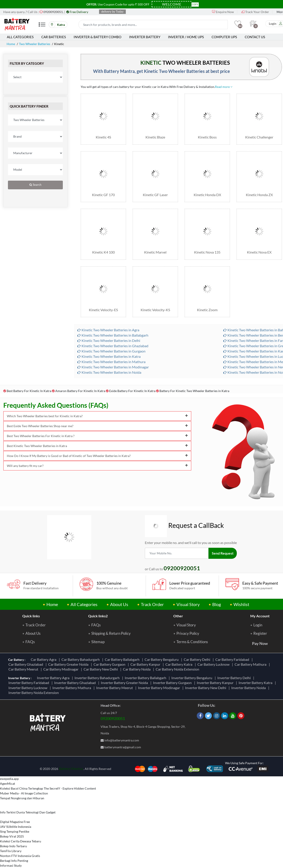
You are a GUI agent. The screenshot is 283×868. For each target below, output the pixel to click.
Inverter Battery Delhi (235, 678)
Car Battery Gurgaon (110, 664)
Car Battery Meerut (24, 669)
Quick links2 (98, 616)
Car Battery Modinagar (62, 669)
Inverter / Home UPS (186, 37)
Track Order (152, 604)
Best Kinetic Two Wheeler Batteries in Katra (97, 446)
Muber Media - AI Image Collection (24, 793)
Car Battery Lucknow (214, 664)
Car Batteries (54, 37)
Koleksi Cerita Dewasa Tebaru (21, 841)
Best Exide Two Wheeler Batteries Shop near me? (97, 426)
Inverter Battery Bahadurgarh (98, 678)
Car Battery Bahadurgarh (81, 659)
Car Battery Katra (180, 664)
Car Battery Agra (44, 659)
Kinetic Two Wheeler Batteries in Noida (109, 372)
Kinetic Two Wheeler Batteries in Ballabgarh (113, 335)
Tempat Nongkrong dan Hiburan (22, 798)
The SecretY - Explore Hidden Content (70, 788)
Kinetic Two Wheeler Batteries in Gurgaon (111, 351)
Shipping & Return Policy (111, 633)
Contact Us (255, 37)
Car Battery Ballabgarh (123, 659)
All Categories (20, 37)
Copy (195, 4)
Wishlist (241, 604)
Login (258, 625)
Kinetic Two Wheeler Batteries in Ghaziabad (113, 346)
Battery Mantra (71, 769)
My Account (260, 616)
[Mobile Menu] (42, 26)
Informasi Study (11, 865)
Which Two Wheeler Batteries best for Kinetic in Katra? (97, 416)
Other (178, 616)
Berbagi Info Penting (14, 861)
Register (260, 633)
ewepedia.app (9, 779)
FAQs (30, 642)
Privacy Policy (188, 633)
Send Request (223, 553)
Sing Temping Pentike (15, 831)
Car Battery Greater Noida (69, 664)
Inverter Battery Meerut (115, 688)
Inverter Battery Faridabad (29, 683)
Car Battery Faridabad (233, 659)
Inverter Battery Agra (54, 678)
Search (35, 185)
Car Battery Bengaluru (162, 659)
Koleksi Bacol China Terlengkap (22, 788)
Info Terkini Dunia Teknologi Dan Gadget (28, 812)
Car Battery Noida (137, 669)
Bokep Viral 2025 (12, 836)
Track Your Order (255, 12)
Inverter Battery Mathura (72, 688)
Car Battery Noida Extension (178, 669)
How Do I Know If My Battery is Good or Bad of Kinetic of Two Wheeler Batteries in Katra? (97, 456)
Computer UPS (224, 37)
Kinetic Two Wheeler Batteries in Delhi (109, 340)
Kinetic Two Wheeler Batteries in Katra (109, 356)
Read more (224, 87)
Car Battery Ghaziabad (26, 664)
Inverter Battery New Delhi (206, 688)
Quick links (31, 616)
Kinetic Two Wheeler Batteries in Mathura (111, 362)
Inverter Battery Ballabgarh (146, 678)
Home (11, 44)
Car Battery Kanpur (146, 664)
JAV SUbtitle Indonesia (16, 827)
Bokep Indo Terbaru (13, 846)
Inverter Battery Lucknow (29, 688)
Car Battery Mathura (251, 664)
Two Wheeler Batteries (35, 44)
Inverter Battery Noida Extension (34, 693)
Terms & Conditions (192, 642)
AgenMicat (8, 784)
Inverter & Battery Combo (98, 37)
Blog (217, 604)
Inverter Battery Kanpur (216, 683)
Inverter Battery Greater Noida (125, 683)
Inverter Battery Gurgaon (173, 683)
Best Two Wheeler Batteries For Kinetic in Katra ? (97, 436)
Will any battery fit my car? (97, 466)
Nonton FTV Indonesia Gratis (20, 856)
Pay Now (260, 643)
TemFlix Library (11, 851)
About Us (119, 604)
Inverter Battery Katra (256, 683)
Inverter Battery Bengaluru (192, 678)
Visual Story (188, 604)
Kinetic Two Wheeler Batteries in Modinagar (113, 367)
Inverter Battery (145, 37)
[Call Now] (53, 12)
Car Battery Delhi (198, 659)
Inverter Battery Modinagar (160, 688)
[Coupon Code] (172, 4)
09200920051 (113, 718)
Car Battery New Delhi (101, 669)
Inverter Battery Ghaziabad (76, 683)
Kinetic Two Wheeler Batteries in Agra (108, 330)
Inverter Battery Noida (249, 688)
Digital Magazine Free (15, 822)
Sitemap (98, 642)
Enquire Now (223, 12)
